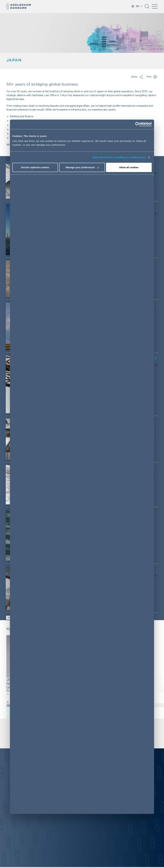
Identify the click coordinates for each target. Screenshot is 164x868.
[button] (147, 8)
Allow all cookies (129, 167)
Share (141, 77)
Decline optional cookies (35, 167)
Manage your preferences (82, 167)
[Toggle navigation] (155, 6)
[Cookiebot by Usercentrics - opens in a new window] (138, 124)
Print (155, 77)
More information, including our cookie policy (119, 157)
